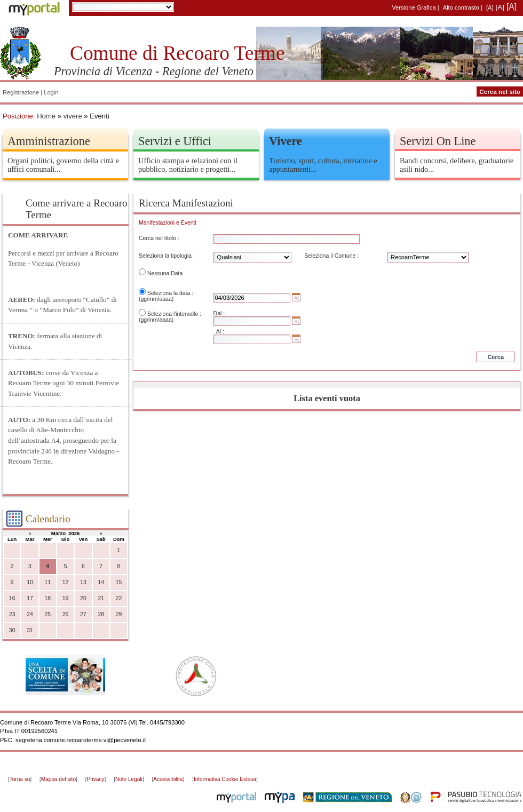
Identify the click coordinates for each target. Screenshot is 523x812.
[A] (490, 7)
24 (30, 614)
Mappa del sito (58, 779)
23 (12, 614)
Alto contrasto (461, 7)
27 (83, 614)
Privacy (96, 779)
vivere (73, 116)
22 (119, 598)
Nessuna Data (165, 273)
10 (30, 582)
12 (66, 582)
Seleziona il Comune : (331, 256)
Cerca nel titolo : (159, 238)
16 (12, 598)
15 (119, 582)
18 (47, 598)
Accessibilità (168, 779)
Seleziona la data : (170, 293)
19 (66, 598)
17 (30, 598)
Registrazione (21, 92)
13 (83, 582)
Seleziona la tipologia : (167, 256)
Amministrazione (49, 141)
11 (47, 582)
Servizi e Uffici (175, 141)
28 (101, 614)
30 (12, 630)
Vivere (286, 141)
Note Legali (129, 779)
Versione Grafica (414, 7)
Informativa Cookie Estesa (225, 779)
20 (83, 598)
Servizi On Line (438, 141)
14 (101, 582)
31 (30, 630)
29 (119, 614)
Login (51, 92)
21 (101, 598)
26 (66, 614)
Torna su (20, 779)
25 (47, 614)
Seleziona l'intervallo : (174, 314)
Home (46, 116)
